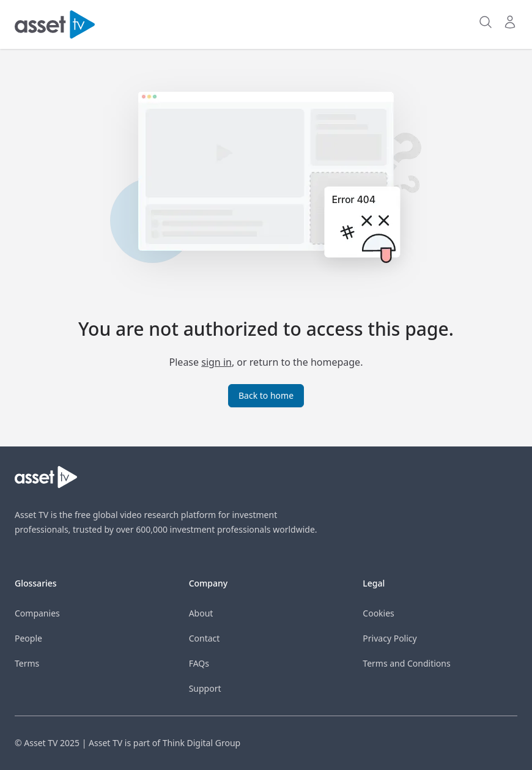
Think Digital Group (201, 743)
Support (205, 688)
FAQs (199, 663)
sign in (216, 362)
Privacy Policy (390, 638)
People (28, 638)
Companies (37, 613)
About (201, 613)
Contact (205, 638)
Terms (27, 663)
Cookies (378, 613)
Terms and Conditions (406, 663)
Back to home (266, 395)
